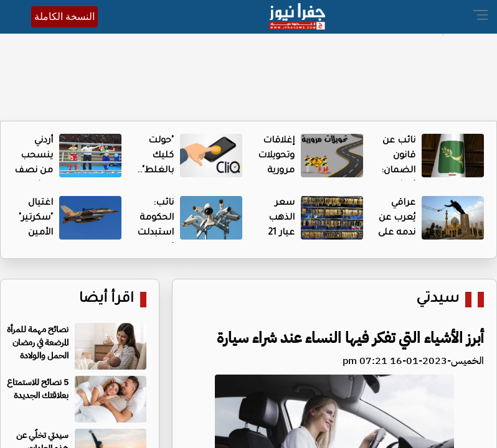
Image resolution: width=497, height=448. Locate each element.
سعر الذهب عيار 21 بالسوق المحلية (279, 233)
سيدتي (438, 300)
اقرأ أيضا (107, 300)
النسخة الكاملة (64, 16)
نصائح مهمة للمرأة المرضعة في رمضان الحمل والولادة (38, 343)
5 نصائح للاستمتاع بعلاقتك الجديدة (38, 389)
